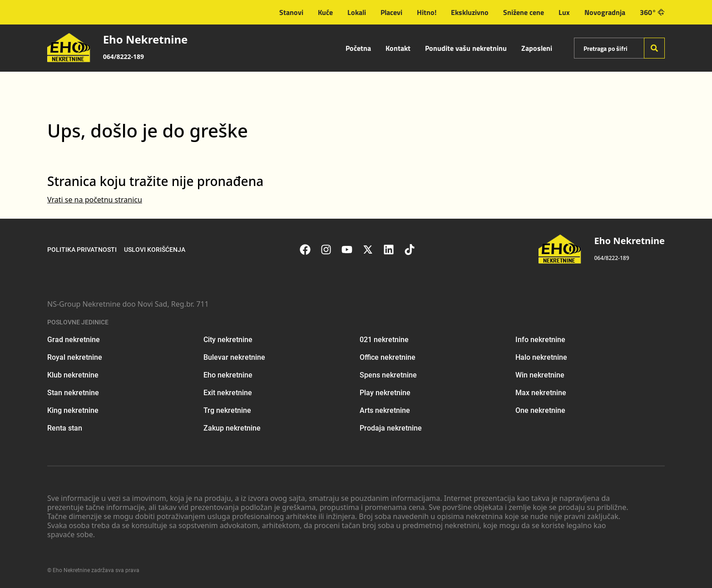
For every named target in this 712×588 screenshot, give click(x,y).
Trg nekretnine (227, 410)
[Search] (654, 48)
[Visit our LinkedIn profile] (393, 250)
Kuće (325, 12)
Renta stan (65, 428)
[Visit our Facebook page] (310, 250)
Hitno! (427, 12)
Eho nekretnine (228, 375)
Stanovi (291, 12)
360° (652, 12)
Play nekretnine (385, 393)
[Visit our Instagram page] (331, 250)
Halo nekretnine (541, 357)
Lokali (357, 12)
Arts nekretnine (385, 410)
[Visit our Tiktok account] (414, 250)
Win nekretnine (540, 375)
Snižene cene (524, 12)
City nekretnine (228, 340)
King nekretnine (73, 410)
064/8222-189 (124, 56)
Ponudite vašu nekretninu (466, 48)
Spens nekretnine (388, 375)
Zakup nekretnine (232, 428)
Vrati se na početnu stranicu (95, 200)
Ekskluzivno (470, 12)
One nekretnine (540, 410)
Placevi (391, 12)
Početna (358, 48)
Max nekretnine (541, 393)
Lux (564, 12)
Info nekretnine (540, 340)
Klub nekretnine (73, 375)
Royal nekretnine (75, 357)
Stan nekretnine (73, 393)
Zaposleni (537, 48)
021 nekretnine (384, 340)
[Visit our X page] (372, 250)
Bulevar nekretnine (234, 357)
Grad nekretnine (74, 340)
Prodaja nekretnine (391, 428)
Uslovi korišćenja (155, 250)
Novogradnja (605, 12)
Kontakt (398, 48)
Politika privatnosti (82, 250)
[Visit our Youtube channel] (351, 250)
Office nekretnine (388, 357)
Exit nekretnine (228, 393)
